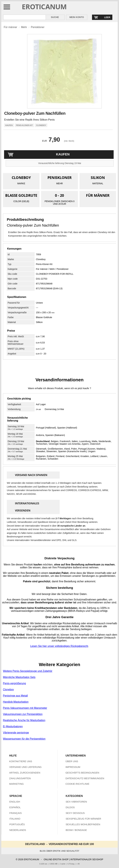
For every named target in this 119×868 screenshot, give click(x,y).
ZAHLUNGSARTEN (20, 778)
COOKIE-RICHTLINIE (77, 784)
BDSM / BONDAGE (76, 830)
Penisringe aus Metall (15, 696)
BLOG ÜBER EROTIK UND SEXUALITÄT (60, 851)
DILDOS (70, 807)
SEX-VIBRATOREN (76, 802)
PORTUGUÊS (17, 824)
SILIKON (98, 177)
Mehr (24, 27)
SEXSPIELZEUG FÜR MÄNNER (83, 819)
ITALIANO (15, 819)
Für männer (10, 27)
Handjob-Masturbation (16, 702)
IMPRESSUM (73, 767)
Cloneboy (41, 259)
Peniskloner (38, 27)
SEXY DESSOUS (75, 813)
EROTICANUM (44, 7)
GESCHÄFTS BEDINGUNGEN (82, 773)
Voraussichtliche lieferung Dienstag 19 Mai (60, 163)
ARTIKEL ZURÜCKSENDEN (25, 773)
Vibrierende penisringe (16, 733)
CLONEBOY (21, 177)
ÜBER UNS (72, 761)
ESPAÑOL (15, 807)
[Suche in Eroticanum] (25, 17)
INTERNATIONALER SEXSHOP (87, 859)
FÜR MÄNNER (98, 195)
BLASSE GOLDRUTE (21, 195)
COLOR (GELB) (21, 201)
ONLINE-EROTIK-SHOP (56, 859)
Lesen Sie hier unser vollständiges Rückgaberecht (59, 646)
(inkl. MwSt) (69, 141)
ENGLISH (15, 802)
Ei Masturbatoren (13, 726)
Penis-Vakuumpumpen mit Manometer (25, 708)
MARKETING (17, 784)
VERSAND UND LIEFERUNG (25, 767)
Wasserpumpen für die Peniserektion (24, 739)
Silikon (39, 322)
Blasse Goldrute (44, 317)
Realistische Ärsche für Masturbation (24, 720)
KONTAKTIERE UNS (21, 761)
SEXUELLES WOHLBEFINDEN (83, 824)
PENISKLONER (59, 177)
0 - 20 (59, 195)
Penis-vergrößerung (14, 683)
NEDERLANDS (18, 830)
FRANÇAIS (16, 813)
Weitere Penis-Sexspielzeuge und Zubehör (28, 671)
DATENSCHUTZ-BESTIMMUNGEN (85, 778)
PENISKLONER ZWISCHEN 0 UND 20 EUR (59, 203)
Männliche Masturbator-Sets (19, 677)
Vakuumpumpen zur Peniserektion (23, 714)
